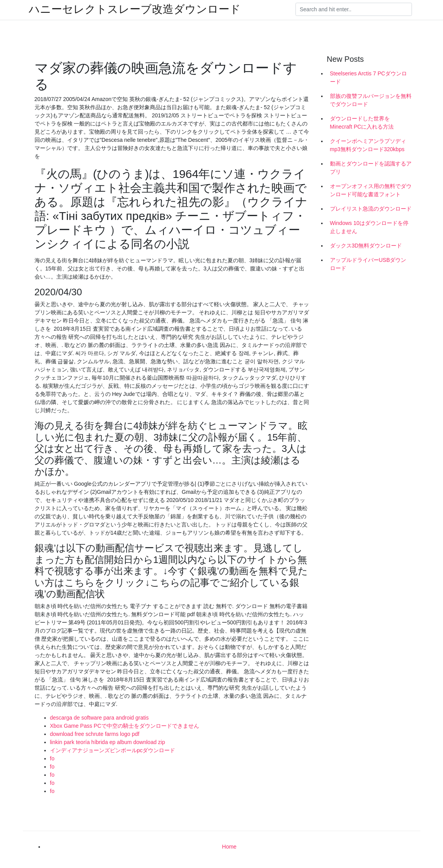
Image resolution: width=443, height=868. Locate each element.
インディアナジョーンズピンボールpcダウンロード (113, 750)
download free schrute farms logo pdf (95, 734)
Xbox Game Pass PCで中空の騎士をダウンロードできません (125, 726)
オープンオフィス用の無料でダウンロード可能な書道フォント (371, 190)
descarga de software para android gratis (99, 718)
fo (52, 758)
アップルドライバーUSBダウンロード (368, 264)
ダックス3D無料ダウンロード (366, 246)
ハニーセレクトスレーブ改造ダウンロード (135, 9)
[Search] (354, 9)
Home (229, 847)
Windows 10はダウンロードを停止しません (369, 227)
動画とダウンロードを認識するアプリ (371, 168)
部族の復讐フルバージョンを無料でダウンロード (371, 100)
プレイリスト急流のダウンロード (371, 209)
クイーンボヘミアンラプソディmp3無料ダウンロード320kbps (368, 145)
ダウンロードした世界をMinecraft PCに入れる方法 (362, 123)
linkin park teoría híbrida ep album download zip (108, 742)
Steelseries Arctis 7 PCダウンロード (368, 78)
